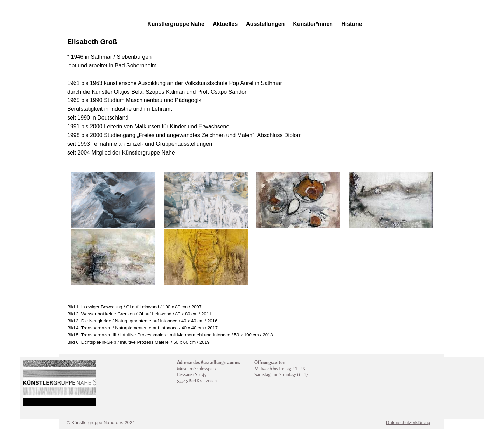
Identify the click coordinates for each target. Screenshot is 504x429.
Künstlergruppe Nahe (176, 24)
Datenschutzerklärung (408, 423)
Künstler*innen (313, 24)
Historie (352, 24)
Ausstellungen (265, 24)
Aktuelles (225, 24)
